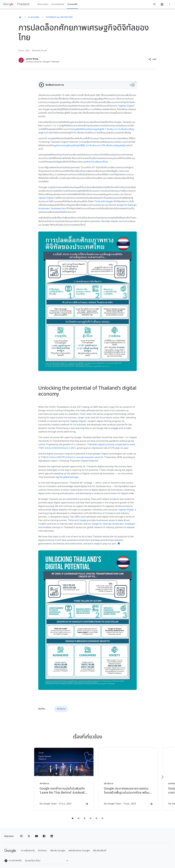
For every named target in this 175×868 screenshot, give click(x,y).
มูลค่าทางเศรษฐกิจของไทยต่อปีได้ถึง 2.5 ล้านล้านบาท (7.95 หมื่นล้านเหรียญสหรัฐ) (89, 146)
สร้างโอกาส (61, 709)
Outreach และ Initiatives (59, 17)
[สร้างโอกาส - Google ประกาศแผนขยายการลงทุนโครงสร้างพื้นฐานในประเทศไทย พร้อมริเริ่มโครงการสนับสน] (123, 778)
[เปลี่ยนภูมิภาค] (47, 858)
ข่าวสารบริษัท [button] (72, 4)
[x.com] (29, 833)
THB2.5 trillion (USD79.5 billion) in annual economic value (70, 457)
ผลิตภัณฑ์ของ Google (79, 848)
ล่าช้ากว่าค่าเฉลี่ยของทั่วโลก (96, 162)
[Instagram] (21, 833)
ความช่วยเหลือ (13, 858)
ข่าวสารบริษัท (34, 17)
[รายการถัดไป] (162, 776)
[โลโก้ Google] (10, 848)
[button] (152, 59)
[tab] (73, 815)
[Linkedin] (52, 833)
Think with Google (103, 201)
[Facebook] (44, 833)
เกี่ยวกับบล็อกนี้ (100, 848)
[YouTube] (36, 833)
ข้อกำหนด (43, 848)
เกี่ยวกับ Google (58, 848)
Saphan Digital (126, 106)
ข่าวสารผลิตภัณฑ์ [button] (58, 4)
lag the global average (67, 477)
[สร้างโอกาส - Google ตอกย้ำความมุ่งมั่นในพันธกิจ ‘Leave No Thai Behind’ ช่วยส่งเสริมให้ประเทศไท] (52, 778)
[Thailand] (20, 17)
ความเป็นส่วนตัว (28, 848)
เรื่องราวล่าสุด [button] (43, 4)
